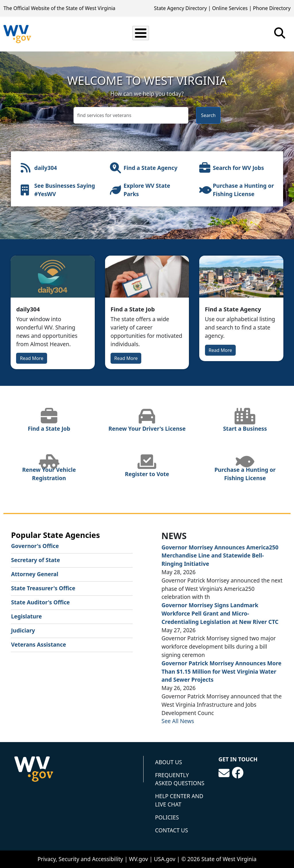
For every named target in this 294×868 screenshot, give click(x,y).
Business (141, 34)
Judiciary (23, 630)
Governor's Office (35, 546)
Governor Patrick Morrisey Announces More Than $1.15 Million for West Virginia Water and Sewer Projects (221, 671)
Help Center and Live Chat (179, 800)
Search (208, 115)
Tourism (257, 34)
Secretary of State (35, 560)
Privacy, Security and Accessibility (80, 859)
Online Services (230, 8)
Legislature (26, 616)
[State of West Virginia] (17, 34)
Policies (167, 817)
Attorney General (35, 574)
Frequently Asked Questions (180, 779)
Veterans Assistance (38, 644)
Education (177, 34)
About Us (169, 762)
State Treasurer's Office (43, 588)
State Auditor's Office (40, 602)
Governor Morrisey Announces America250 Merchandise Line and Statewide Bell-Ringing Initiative (220, 556)
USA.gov (165, 859)
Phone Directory (272, 8)
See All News (178, 721)
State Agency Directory (180, 8)
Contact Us (172, 830)
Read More (31, 358)
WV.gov (138, 859)
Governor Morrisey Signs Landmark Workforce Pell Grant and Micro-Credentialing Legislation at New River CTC (220, 613)
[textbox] (131, 115)
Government (218, 34)
